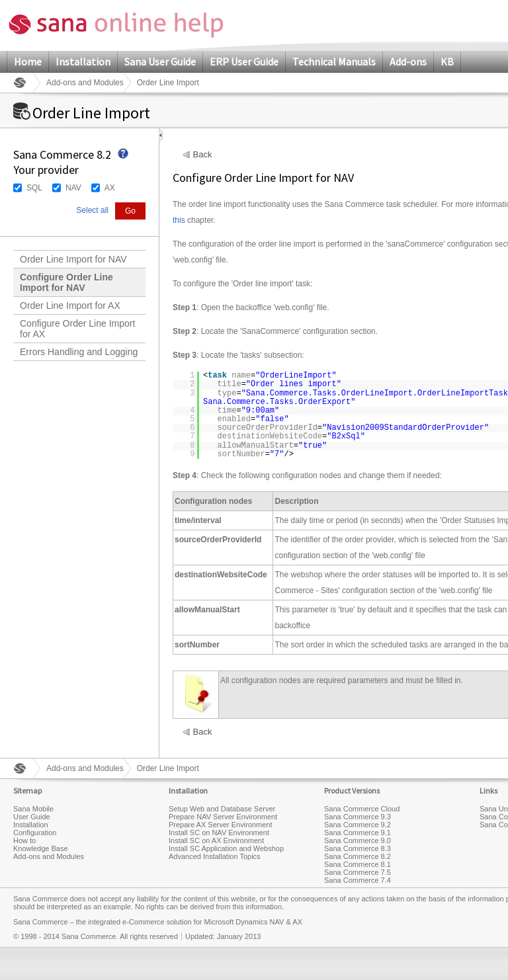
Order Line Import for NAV (73, 259)
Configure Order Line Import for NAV (66, 282)
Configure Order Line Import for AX (77, 329)
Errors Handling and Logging (79, 352)
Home (28, 61)
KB (447, 61)
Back (203, 155)
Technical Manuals (334, 61)
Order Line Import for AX (70, 306)
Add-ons (408, 61)
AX (110, 188)
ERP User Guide (244, 61)
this (179, 220)
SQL (34, 188)
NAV (73, 188)
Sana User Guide (160, 61)
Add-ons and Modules (85, 83)
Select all (92, 210)
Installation (83, 61)
